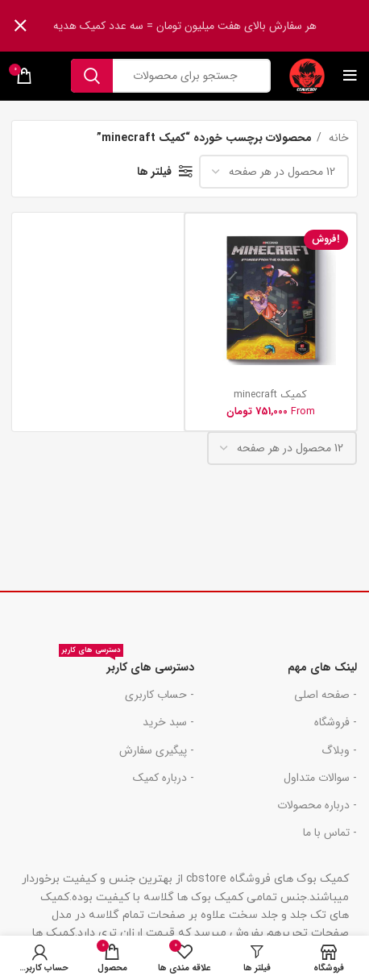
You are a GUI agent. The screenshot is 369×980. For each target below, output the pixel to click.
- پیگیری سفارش (157, 750)
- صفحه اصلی (325, 695)
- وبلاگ (339, 750)
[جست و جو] (171, 76)
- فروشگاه (336, 722)
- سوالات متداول (320, 778)
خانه (337, 138)
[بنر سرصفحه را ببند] (20, 26)
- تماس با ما (330, 833)
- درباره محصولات (317, 805)
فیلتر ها (154, 172)
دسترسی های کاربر (126, 665)
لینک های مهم (322, 667)
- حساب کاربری (160, 695)
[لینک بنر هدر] (209, 26)
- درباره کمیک (164, 778)
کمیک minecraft (270, 395)
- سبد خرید (168, 722)
